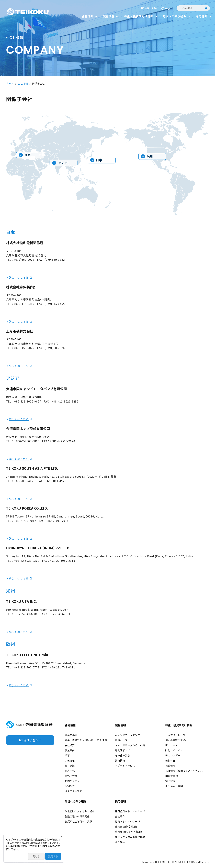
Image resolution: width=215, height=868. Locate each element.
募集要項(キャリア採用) (128, 832)
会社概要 (70, 745)
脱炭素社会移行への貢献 (78, 821)
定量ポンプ (121, 740)
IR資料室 (170, 760)
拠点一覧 (70, 771)
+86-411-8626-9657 (28, 401)
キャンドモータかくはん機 (130, 745)
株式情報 (170, 766)
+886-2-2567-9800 (27, 441)
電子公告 (170, 781)
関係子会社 (71, 776)
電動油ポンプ (122, 750)
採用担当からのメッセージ (130, 811)
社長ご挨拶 (71, 735)
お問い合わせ (152, 8)
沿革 (67, 755)
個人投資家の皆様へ (176, 740)
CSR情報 (70, 760)
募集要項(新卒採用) (126, 826)
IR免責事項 (172, 776)
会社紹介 (120, 816)
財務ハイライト (174, 750)
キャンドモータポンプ (127, 735)
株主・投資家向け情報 (179, 726)
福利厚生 (120, 842)
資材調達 (70, 766)
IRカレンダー (173, 755)
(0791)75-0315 (24, 304)
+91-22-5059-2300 (27, 561)
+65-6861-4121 (25, 481)
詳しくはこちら (19, 277)
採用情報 (120, 802)
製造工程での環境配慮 (77, 816)
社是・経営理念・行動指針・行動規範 (86, 740)
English (169, 8)
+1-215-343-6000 (26, 614)
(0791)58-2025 (24, 348)
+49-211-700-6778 (27, 667)
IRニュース (171, 745)
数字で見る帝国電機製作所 (130, 837)
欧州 (28, 155)
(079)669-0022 (24, 260)
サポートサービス (125, 766)
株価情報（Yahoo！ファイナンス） (185, 771)
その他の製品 (122, 755)
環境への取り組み (76, 802)
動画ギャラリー (73, 781)
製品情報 (120, 726)
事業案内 (70, 750)
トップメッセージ (175, 735)
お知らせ (70, 786)
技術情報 (120, 760)
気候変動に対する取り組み (80, 811)
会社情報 (70, 726)
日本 (99, 160)
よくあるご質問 (73, 791)
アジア (62, 163)
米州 (150, 156)
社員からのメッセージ (127, 821)
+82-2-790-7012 (25, 521)
